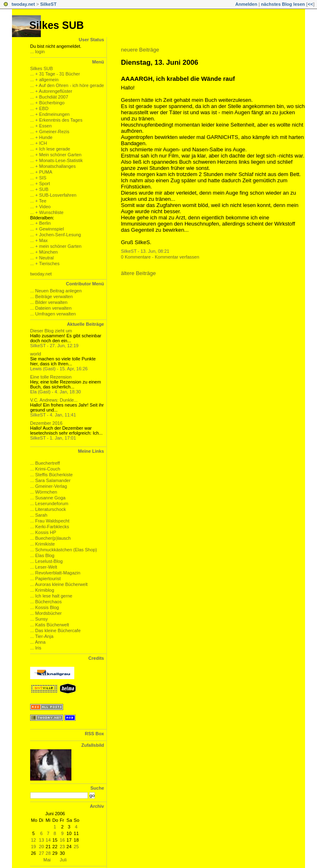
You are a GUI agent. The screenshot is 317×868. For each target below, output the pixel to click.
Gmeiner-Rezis (54, 132)
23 (62, 847)
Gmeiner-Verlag (51, 486)
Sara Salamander (53, 480)
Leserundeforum (52, 503)
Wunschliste (51, 212)
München (48, 252)
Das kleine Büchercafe (58, 630)
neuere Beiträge (140, 50)
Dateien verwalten (53, 308)
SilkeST (48, 4)
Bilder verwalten (51, 302)
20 (41, 847)
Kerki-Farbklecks (52, 527)
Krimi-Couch (48, 469)
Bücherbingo (52, 103)
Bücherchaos (48, 602)
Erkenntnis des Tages (61, 120)
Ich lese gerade (55, 149)
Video (45, 207)
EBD (44, 108)
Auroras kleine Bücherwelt (62, 584)
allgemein (49, 80)
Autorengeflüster (56, 91)
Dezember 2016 (46, 423)
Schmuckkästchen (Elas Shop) (66, 550)
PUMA (46, 172)
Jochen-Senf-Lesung (60, 235)
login (40, 52)
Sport (45, 183)
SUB (44, 189)
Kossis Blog (47, 607)
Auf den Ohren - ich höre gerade (71, 85)
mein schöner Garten (60, 246)
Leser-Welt (46, 567)
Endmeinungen (54, 114)
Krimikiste (45, 544)
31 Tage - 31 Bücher (60, 74)
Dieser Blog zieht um (51, 331)
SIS (43, 178)
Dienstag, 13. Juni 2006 (160, 62)
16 (62, 840)
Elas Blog (45, 555)
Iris (38, 648)
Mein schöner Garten (60, 155)
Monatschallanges (58, 166)
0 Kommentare (136, 257)
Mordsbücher (48, 613)
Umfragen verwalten (55, 314)
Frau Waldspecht (52, 521)
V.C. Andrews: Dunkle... (54, 400)
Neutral (46, 258)
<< (310, 4)
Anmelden (246, 4)
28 (48, 853)
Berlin (45, 223)
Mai (47, 860)
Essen (46, 126)
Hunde (46, 137)
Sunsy (41, 619)
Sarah (41, 515)
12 (33, 840)
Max (44, 240)
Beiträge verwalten (54, 296)
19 (33, 847)
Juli (63, 860)
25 (76, 847)
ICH (43, 143)
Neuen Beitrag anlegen (58, 291)
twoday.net (23, 4)
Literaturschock (51, 509)
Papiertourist (48, 579)
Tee (43, 201)
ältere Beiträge (138, 273)
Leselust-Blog (49, 561)
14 (48, 840)
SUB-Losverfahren (58, 195)
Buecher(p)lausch (53, 538)
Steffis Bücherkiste (54, 475)
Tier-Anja (44, 636)
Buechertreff (47, 463)
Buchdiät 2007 (54, 97)
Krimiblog (45, 590)
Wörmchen (46, 492)
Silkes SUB (57, 25)
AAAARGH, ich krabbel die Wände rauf (178, 79)
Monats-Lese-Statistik (61, 160)
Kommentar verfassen (177, 257)
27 (41, 853)
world (35, 354)
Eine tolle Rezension (51, 377)
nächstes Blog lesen (283, 4)
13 (41, 840)
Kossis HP (46, 532)
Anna (40, 642)
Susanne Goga (50, 498)
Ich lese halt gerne (54, 596)
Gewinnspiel (52, 229)
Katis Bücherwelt (52, 625)
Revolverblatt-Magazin (58, 573)
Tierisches (50, 263)
